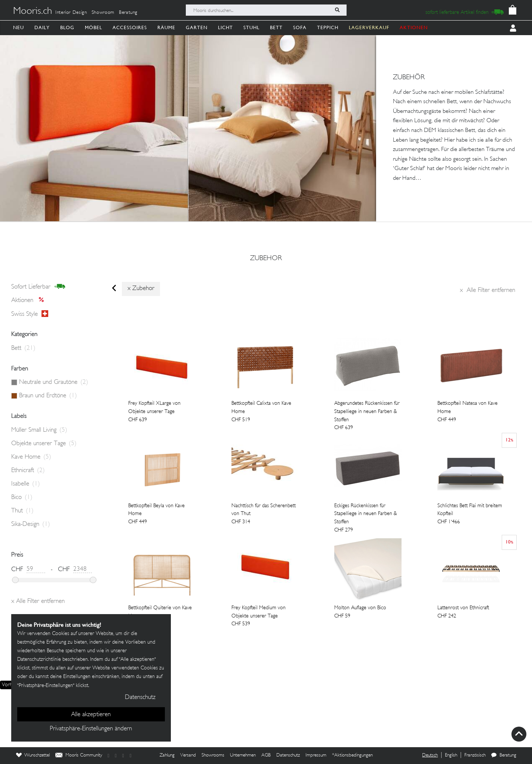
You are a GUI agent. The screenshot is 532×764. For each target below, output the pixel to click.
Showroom (103, 13)
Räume (166, 27)
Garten (197, 27)
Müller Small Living (39, 430)
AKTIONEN (414, 27)
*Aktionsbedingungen (352, 755)
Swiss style (30, 314)
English (451, 755)
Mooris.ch (33, 12)
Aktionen (30, 301)
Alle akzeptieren (91, 715)
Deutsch (430, 755)
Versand (188, 755)
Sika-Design (31, 524)
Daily (42, 27)
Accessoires (130, 27)
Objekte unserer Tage (44, 444)
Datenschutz (288, 755)
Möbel (93, 27)
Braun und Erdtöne (48, 396)
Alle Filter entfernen (488, 290)
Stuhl (251, 27)
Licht (225, 27)
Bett (276, 27)
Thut (22, 511)
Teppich (328, 27)
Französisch (475, 755)
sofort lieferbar (38, 287)
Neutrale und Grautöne (54, 382)
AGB (266, 755)
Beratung (128, 13)
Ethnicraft (28, 471)
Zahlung (167, 755)
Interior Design (71, 13)
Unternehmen (243, 755)
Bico (22, 497)
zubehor (266, 259)
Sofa (300, 27)
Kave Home (31, 457)
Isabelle (26, 484)
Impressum (316, 755)
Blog (67, 27)
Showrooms (213, 755)
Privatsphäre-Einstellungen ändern (91, 729)
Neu (19, 27)
